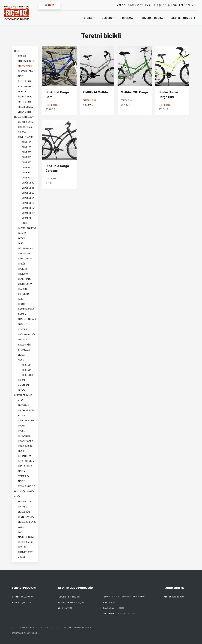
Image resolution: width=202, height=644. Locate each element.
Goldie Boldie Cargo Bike (168, 95)
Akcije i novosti (183, 18)
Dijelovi (108, 18)
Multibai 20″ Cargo (134, 92)
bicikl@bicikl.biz (162, 5)
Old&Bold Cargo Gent (57, 95)
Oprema (128, 18)
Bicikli (89, 18)
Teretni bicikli (52, 105)
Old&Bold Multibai (96, 92)
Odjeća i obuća (153, 18)
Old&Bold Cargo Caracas (57, 168)
